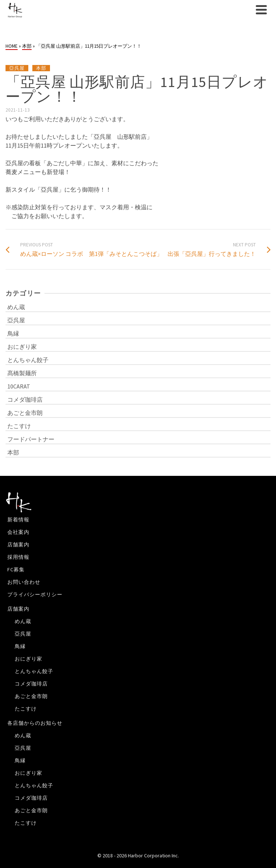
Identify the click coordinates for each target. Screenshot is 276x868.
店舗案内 (18, 545)
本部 (41, 68)
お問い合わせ (24, 582)
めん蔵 (16, 307)
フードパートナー (31, 439)
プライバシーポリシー (35, 594)
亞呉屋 (17, 68)
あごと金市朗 (25, 413)
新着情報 (18, 520)
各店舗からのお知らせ (35, 723)
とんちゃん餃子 (28, 360)
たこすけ (19, 426)
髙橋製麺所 (22, 373)
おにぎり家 (22, 347)
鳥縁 (13, 333)
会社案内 (18, 532)
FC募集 (16, 569)
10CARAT (19, 386)
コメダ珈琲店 (25, 399)
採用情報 (18, 557)
